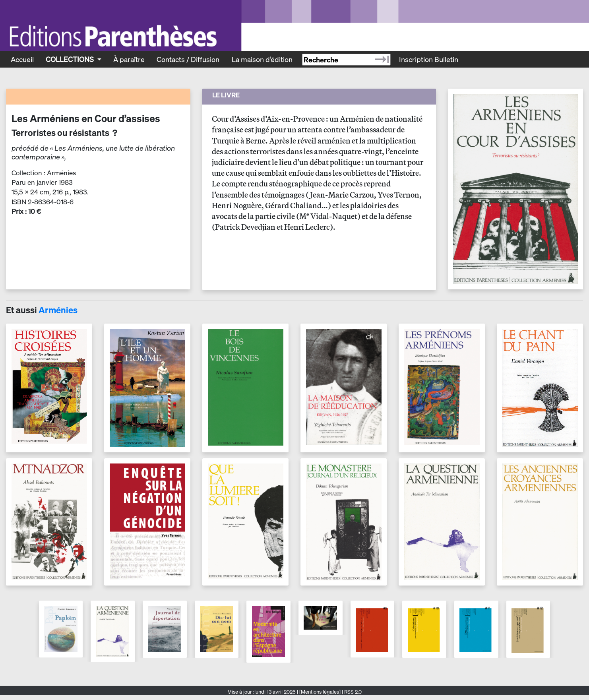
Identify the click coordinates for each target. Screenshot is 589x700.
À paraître (129, 59)
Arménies (58, 310)
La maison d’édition (262, 59)
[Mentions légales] (320, 692)
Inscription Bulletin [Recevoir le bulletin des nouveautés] (429, 59)
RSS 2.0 (352, 692)
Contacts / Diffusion (188, 59)
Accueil (22, 59)
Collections (71, 59)
